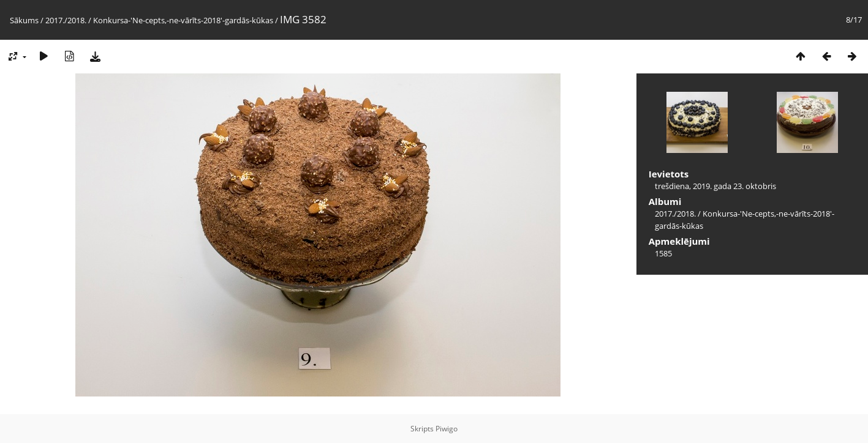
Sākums (24, 20)
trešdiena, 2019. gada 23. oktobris (715, 186)
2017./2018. (66, 20)
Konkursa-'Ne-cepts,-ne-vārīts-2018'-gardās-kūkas (183, 20)
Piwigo (447, 429)
